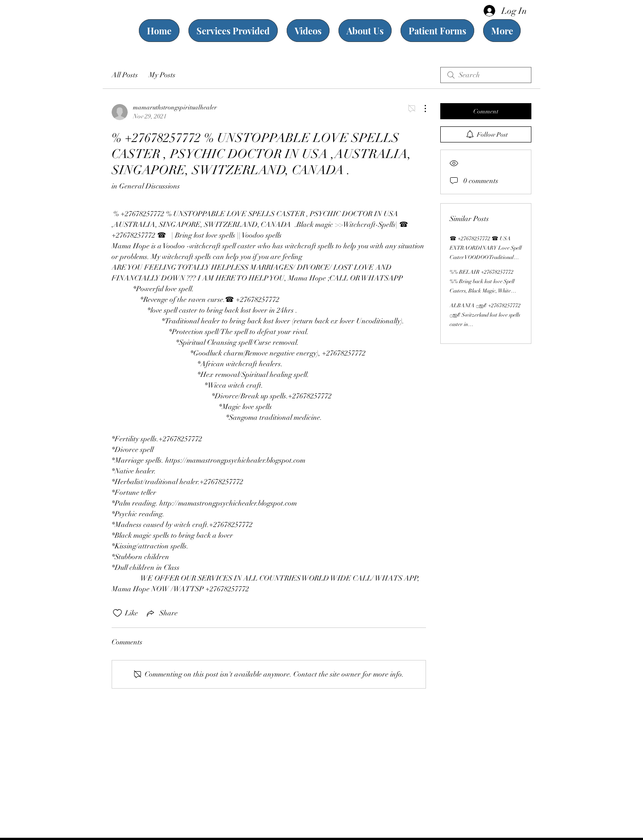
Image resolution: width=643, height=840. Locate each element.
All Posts (125, 75)
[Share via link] (161, 613)
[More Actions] (421, 109)
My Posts (162, 75)
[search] (486, 75)
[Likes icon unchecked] (117, 613)
